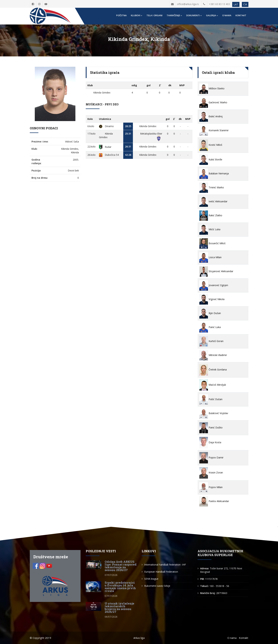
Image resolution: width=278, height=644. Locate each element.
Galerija (212, 15)
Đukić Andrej (211, 116)
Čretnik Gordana (213, 370)
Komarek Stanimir (214, 130)
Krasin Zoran (211, 472)
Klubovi (137, 15)
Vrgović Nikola (212, 299)
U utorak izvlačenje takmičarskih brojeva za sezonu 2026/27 (119, 608)
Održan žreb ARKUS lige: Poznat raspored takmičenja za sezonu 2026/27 (121, 566)
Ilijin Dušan (210, 313)
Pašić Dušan (211, 399)
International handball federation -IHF (165, 565)
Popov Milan (211, 487)
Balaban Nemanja (214, 173)
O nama (227, 15)
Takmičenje (174, 15)
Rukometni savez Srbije (157, 586)
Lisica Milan (210, 257)
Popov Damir (211, 457)
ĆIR (245, 4)
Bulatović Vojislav (214, 413)
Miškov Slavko (212, 88)
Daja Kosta (210, 442)
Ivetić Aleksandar (213, 201)
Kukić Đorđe (211, 159)
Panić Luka (210, 327)
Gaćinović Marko (213, 102)
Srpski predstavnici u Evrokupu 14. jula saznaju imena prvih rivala (120, 587)
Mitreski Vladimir (213, 355)
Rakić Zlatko (211, 215)
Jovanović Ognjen (214, 285)
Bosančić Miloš (212, 243)
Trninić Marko (212, 187)
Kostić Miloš (211, 145)
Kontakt (241, 15)
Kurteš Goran (211, 341)
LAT (236, 4)
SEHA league (151, 579)
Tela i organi (154, 15)
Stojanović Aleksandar (216, 271)
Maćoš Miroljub (213, 385)
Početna (121, 15)
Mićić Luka (210, 229)
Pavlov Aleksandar (214, 501)
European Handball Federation (161, 572)
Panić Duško (211, 427)
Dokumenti (194, 15)
